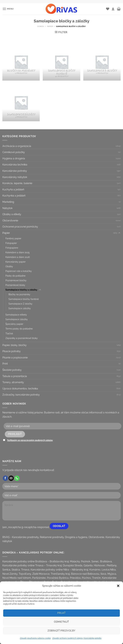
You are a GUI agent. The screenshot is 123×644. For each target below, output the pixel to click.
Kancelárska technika (15, 165)
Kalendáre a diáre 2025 (18, 252)
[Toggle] (119, 233)
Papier (50, 26)
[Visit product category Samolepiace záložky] (21, 103)
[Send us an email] (11, 478)
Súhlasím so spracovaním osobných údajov (30, 440)
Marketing (8, 202)
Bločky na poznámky (19, 294)
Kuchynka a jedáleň (14, 196)
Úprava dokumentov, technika (20, 389)
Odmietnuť (61, 622)
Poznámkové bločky (16, 280)
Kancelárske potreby (15, 171)
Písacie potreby (12, 351)
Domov (41, 26)
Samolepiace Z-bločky (20, 304)
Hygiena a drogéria (14, 158)
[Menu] (8, 9)
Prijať (61, 613)
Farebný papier (13, 238)
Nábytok (7, 208)
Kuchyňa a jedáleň (13, 190)
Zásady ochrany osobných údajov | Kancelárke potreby (77, 638)
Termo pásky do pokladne (19, 329)
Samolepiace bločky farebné (24, 299)
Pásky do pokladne (15, 276)
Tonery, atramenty (13, 382)
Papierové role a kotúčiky (19, 271)
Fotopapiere (12, 248)
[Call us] (17, 478)
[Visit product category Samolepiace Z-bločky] (102, 62)
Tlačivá (9, 333)
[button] (118, 586)
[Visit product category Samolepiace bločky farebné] (61, 62)
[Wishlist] (108, 9)
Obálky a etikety (12, 214)
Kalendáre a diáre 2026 (18, 257)
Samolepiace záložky (20, 308)
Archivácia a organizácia (17, 146)
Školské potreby (12, 370)
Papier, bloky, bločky (14, 345)
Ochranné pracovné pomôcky (20, 227)
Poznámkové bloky (15, 285)
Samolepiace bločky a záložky (21, 290)
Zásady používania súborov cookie (35, 638)
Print (5, 364)
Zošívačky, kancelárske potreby (21, 395)
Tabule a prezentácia (15, 376)
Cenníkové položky (14, 152)
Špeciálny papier (14, 324)
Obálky (9, 266)
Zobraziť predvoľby (61, 631)
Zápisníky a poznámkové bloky (22, 338)
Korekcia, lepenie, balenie (17, 183)
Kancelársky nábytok (15, 177)
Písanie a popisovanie (15, 358)
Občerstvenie (10, 221)
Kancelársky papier (16, 262)
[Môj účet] (113, 9)
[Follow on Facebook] (5, 478)
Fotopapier (11, 243)
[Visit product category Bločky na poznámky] (21, 62)
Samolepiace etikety (16, 315)
